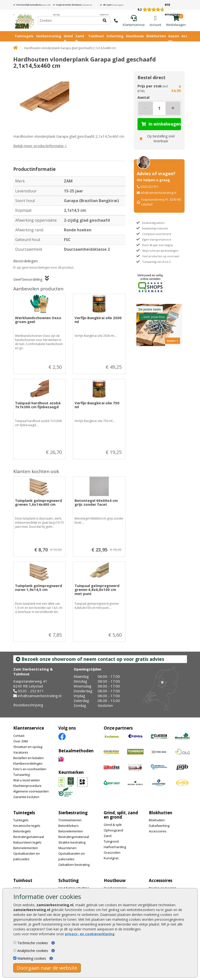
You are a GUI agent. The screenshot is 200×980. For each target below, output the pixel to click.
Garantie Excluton (26, 797)
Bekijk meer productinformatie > (40, 146)
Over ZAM (21, 741)
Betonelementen (26, 848)
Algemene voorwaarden (31, 791)
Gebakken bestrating (74, 865)
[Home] (24, 20)
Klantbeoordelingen (28, 763)
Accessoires (158, 831)
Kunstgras (111, 858)
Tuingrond (111, 841)
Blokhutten (156, 36)
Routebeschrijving (28, 705)
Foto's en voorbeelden (30, 769)
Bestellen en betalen (28, 758)
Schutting (115, 36)
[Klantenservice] (134, 21)
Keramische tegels (27, 826)
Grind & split (113, 825)
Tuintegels (24, 36)
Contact (19, 736)
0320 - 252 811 (31, 691)
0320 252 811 (150, 187)
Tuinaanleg (21, 775)
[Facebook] (62, 736)
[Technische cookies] (15, 943)
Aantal (143, 97)
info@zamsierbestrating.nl (158, 193)
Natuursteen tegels (27, 842)
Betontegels (22, 831)
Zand (108, 836)
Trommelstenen (70, 820)
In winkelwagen (161, 124)
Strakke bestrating (72, 842)
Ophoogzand (113, 830)
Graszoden (112, 852)
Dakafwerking (159, 826)
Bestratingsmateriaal (29, 837)
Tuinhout (96, 36)
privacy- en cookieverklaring (90, 934)
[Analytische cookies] (15, 950)
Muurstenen (67, 848)
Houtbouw (135, 36)
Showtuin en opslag (28, 747)
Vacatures (21, 752)
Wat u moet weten (27, 780)
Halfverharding (115, 847)
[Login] (155, 21)
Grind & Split (68, 41)
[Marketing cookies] (15, 958)
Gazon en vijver (174, 41)
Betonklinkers (69, 826)
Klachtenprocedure (27, 786)
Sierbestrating (49, 36)
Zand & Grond (80, 41)
